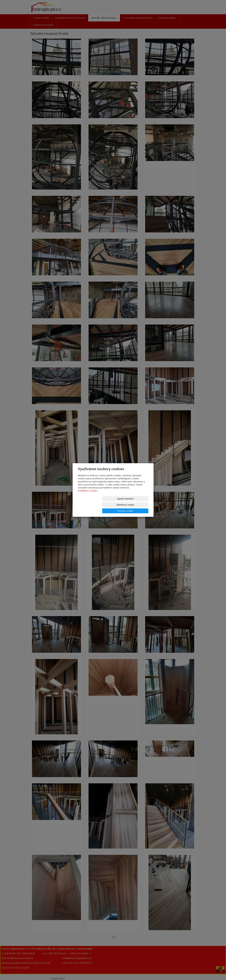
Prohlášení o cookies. (88, 497)
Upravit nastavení (90, 505)
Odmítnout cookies (113, 505)
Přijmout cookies (137, 505)
